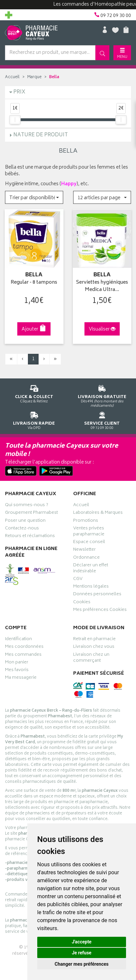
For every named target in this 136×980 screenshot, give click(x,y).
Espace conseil (89, 543)
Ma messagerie (21, 678)
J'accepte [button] (82, 942)
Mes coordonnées (24, 647)
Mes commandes (23, 655)
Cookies (82, 603)
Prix (19, 92)
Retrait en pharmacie (94, 640)
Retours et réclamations (30, 537)
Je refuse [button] (82, 953)
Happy (69, 184)
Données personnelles (97, 595)
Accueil (12, 77)
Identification (18, 640)
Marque (34, 77)
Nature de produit (41, 135)
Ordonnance (86, 558)
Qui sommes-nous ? (27, 506)
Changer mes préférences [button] (81, 964)
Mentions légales (91, 587)
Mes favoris (17, 671)
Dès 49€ (102, 395)
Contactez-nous (22, 529)
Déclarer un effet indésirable (91, 569)
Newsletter (84, 550)
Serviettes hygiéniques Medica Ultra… (102, 286)
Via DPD (34, 420)
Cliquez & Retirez (34, 393)
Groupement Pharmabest (31, 513)
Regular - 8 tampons (34, 283)
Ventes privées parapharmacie (89, 532)
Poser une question (25, 521)
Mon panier (17, 663)
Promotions (86, 521)
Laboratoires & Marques (98, 513)
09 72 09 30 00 (102, 420)
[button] (34, 197)
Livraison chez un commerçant (91, 658)
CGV (78, 580)
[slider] (15, 120)
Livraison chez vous (94, 647)
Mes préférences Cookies (100, 611)
